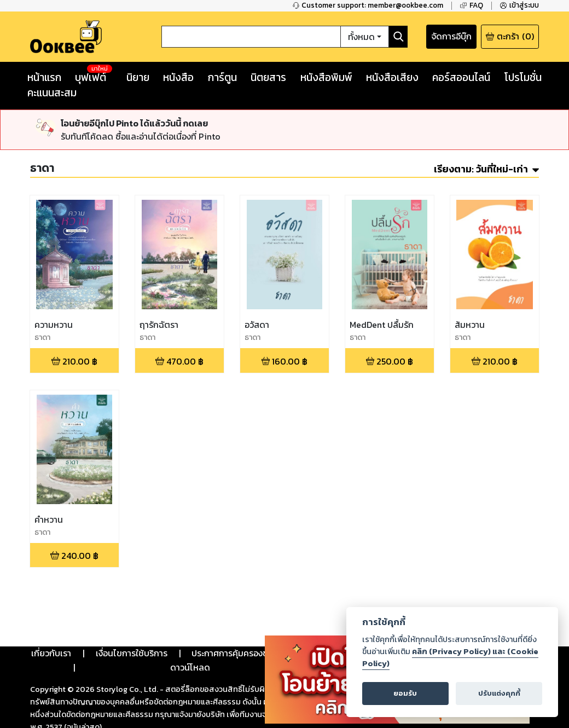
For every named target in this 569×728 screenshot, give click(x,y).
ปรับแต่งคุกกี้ (499, 693)
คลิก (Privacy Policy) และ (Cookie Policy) (450, 657)
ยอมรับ (405, 693)
